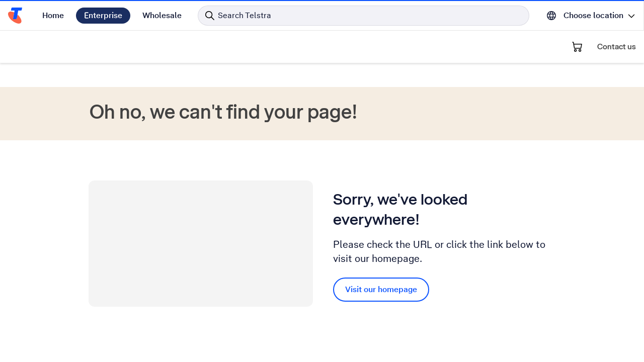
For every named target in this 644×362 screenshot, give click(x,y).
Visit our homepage (381, 289)
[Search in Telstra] (364, 16)
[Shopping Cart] (577, 47)
